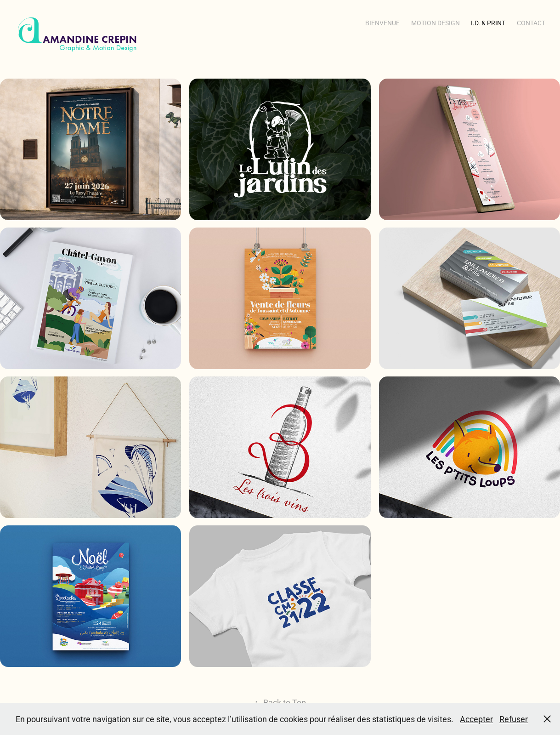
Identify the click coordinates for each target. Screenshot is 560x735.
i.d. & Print (488, 23)
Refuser (514, 719)
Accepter (476, 719)
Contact (531, 23)
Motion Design (436, 23)
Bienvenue (382, 23)
